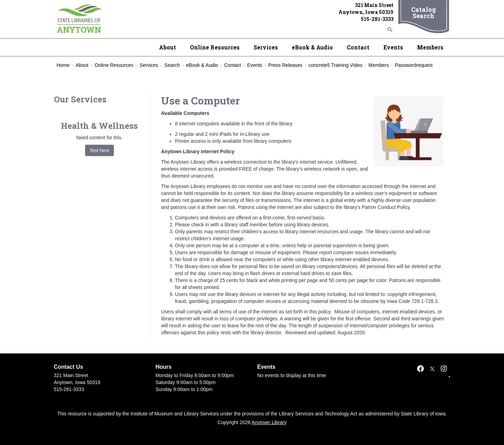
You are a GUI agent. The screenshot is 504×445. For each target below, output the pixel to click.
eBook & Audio (312, 47)
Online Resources (215, 47)
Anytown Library (269, 422)
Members (430, 47)
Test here (99, 150)
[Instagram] (444, 369)
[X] (432, 369)
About (167, 47)
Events (393, 47)
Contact (358, 47)
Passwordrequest (414, 65)
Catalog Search (423, 13)
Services (266, 47)
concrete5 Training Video (335, 65)
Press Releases (285, 65)
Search (172, 65)
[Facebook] (421, 369)
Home (63, 65)
